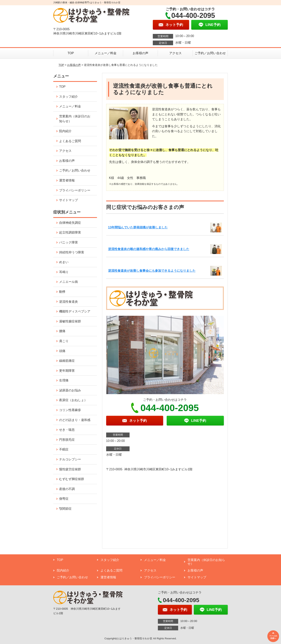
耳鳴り (64, 272)
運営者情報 (67, 180)
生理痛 (64, 380)
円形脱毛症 (67, 440)
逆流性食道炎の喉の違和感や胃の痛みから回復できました (149, 249)
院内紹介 (65, 131)
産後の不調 (67, 489)
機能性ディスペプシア (75, 311)
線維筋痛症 (67, 361)
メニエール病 (68, 282)
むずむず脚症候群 (72, 479)
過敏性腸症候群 (70, 321)
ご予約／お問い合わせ (210, 53)
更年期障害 (67, 371)
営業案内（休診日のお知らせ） (75, 119)
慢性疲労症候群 (70, 469)
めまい (64, 262)
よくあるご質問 (70, 141)
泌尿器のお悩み (70, 390)
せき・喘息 (67, 430)
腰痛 (62, 331)
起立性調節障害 (70, 232)
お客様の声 (140, 53)
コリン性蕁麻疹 (70, 410)
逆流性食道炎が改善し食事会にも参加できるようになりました (152, 271)
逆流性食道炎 (68, 302)
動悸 (62, 292)
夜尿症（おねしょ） (73, 400)
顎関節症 (65, 509)
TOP (71, 53)
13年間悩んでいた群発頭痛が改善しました (138, 227)
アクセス (175, 53)
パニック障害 (68, 242)
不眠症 (64, 449)
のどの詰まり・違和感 (75, 420)
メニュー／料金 (106, 53)
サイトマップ (68, 200)
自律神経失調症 (70, 223)
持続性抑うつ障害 (72, 252)
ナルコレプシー (70, 459)
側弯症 (64, 499)
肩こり (64, 341)
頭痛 (62, 351)
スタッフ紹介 (68, 97)
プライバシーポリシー (75, 190)
